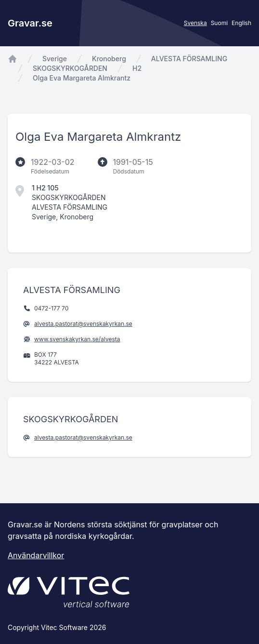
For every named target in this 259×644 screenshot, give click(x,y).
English (241, 23)
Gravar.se (30, 23)
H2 (137, 68)
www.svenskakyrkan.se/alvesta (77, 339)
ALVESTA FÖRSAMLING (189, 59)
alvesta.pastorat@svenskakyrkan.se (83, 324)
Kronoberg (109, 59)
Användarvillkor (36, 555)
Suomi (219, 23)
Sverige (55, 59)
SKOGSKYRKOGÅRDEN (70, 68)
